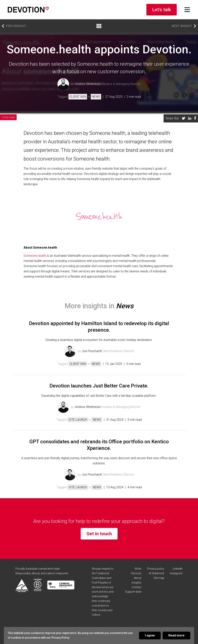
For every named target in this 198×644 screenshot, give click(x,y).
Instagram (176, 573)
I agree (150, 635)
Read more (176, 635)
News (96, 97)
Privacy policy (156, 569)
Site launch (78, 420)
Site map (159, 578)
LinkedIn (178, 569)
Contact (137, 587)
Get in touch (99, 534)
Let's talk (162, 10)
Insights (137, 583)
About (138, 578)
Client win (78, 97)
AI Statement (157, 573)
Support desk (133, 592)
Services (136, 573)
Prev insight (14, 26)
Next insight (184, 26)
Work (138, 569)
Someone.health (35, 256)
